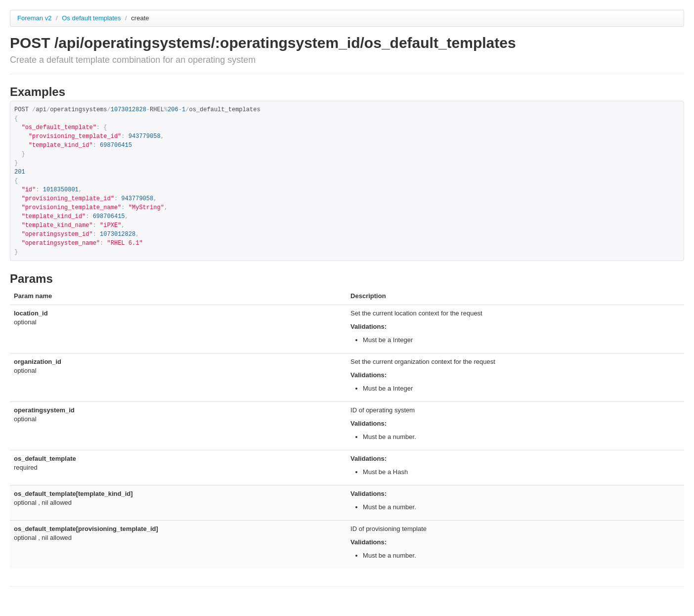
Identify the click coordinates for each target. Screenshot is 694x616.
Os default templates (92, 18)
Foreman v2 (34, 18)
